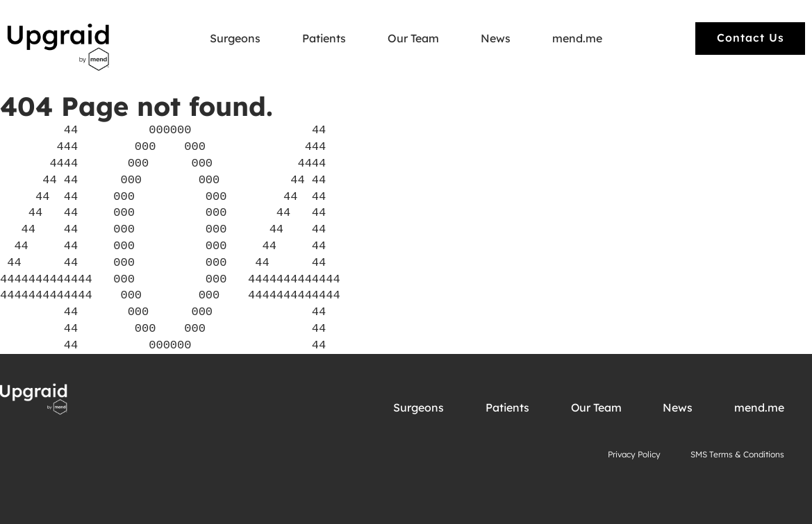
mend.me (577, 39)
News (496, 39)
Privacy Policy (634, 454)
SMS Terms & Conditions (737, 454)
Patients (324, 39)
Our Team (413, 39)
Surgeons (235, 39)
